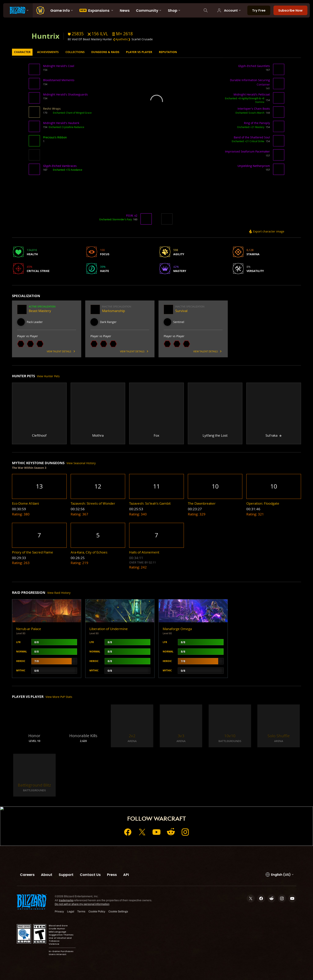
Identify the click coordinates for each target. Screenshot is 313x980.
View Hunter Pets (48, 376)
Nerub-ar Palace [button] (29, 629)
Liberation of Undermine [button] (109, 629)
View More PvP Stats (59, 697)
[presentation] (18, 10)
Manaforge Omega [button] (177, 629)
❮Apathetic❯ (122, 39)
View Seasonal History (81, 463)
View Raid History (59, 593)
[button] (122, 34)
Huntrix (46, 36)
